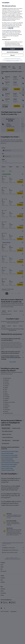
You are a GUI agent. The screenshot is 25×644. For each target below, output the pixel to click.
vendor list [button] (11, 28)
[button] (12, 49)
